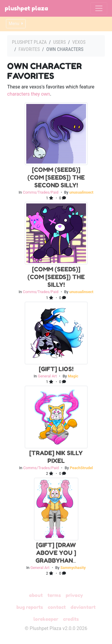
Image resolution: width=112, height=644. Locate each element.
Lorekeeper (46, 619)
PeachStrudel (81, 468)
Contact (57, 607)
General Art (47, 376)
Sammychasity (73, 568)
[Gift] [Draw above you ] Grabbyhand (56, 553)
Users (59, 42)
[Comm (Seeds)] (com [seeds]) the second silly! (56, 178)
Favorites (29, 49)
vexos (79, 42)
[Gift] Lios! (56, 369)
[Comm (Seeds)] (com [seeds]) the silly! (56, 277)
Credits (71, 619)
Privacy (74, 595)
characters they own (29, 94)
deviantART (83, 607)
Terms (54, 595)
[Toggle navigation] (99, 8)
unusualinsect (81, 192)
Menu (16, 24)
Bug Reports (30, 607)
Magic (73, 376)
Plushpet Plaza (26, 8)
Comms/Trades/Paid (40, 192)
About (36, 595)
